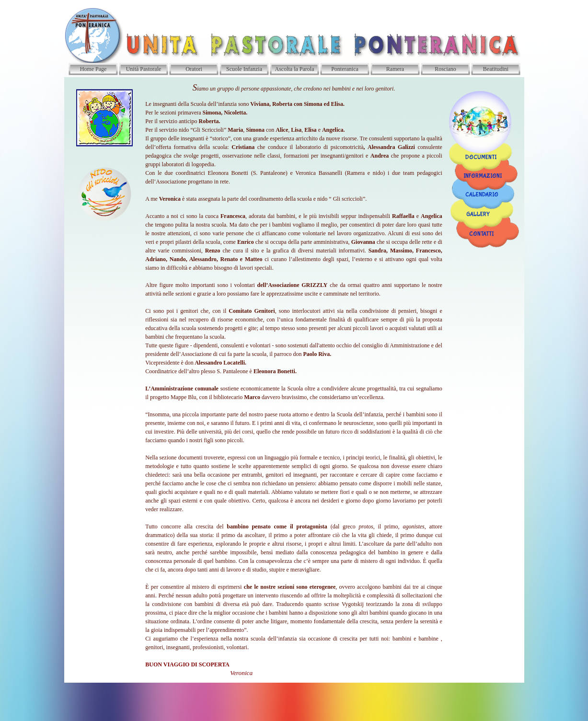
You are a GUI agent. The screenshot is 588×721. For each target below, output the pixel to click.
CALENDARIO (482, 195)
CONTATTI (481, 234)
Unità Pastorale (144, 69)
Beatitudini (496, 69)
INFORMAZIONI (483, 176)
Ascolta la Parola (295, 69)
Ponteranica (345, 69)
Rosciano (445, 69)
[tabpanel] (294, 380)
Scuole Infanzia (244, 69)
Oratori (194, 69)
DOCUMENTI (481, 158)
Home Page (93, 69)
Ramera (395, 69)
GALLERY (478, 215)
